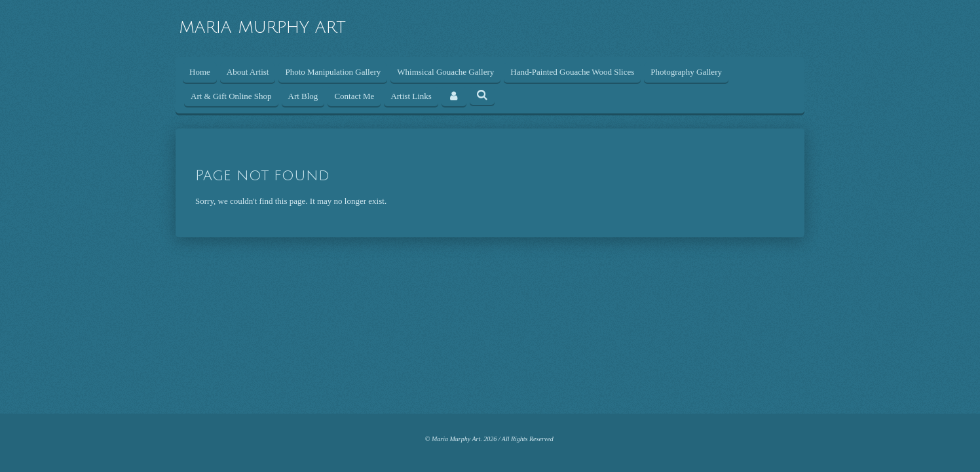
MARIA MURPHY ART (262, 28)
